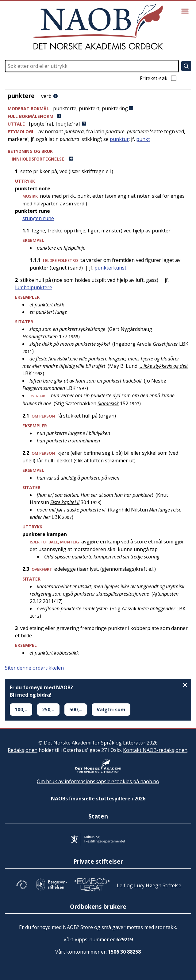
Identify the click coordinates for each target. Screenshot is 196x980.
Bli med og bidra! (31, 695)
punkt (143, 139)
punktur (119, 139)
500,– (76, 710)
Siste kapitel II (65, 502)
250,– (48, 710)
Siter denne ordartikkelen (34, 668)
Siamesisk (108, 403)
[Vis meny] (185, 11)
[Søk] (186, 66)
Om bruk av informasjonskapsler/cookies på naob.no (98, 781)
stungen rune (38, 218)
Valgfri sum (111, 710)
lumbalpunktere (34, 287)
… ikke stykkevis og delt (163, 366)
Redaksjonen (23, 750)
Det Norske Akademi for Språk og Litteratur (95, 743)
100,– (21, 710)
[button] (98, 109)
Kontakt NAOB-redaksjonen (155, 750)
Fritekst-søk (159, 78)
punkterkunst (110, 268)
